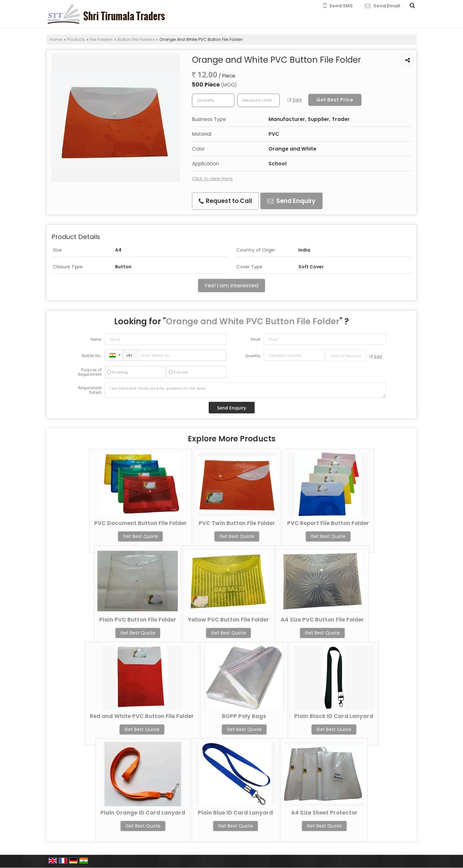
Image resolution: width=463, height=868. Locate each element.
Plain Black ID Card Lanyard (334, 716)
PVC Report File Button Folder (328, 523)
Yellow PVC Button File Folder (228, 620)
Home (56, 39)
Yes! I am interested (232, 285)
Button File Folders (136, 39)
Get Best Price (335, 100)
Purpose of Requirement (90, 372)
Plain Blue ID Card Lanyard (235, 813)
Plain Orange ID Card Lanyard (143, 813)
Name (96, 339)
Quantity (253, 356)
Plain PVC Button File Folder (138, 620)
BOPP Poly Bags (244, 716)
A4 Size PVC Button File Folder (322, 620)
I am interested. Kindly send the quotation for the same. (245, 390)
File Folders (101, 39)
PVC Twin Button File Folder (237, 523)
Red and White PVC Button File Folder (142, 716)
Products (76, 39)
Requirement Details (90, 390)
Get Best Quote (140, 536)
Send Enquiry (291, 201)
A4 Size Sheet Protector (324, 813)
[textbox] (259, 100)
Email (256, 339)
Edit (295, 100)
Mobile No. (92, 356)
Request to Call (225, 201)
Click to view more (212, 179)
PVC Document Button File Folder (141, 523)
